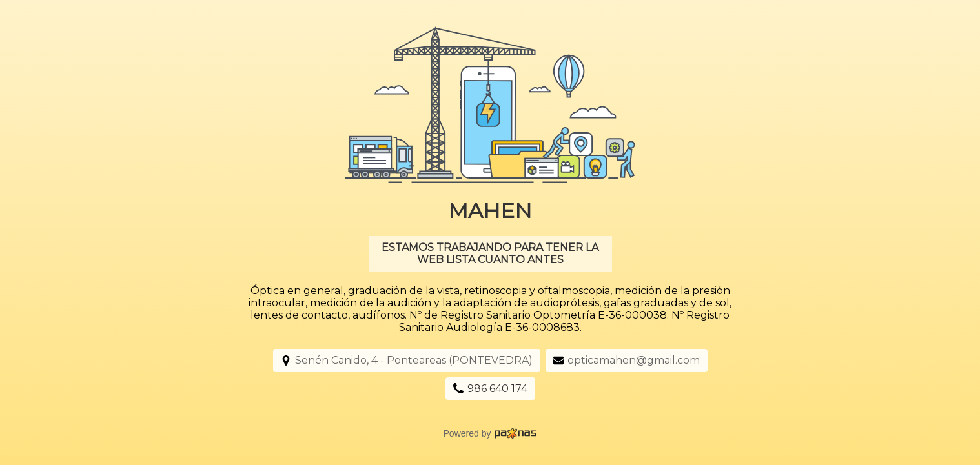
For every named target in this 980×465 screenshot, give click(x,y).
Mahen (490, 211)
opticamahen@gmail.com (634, 360)
